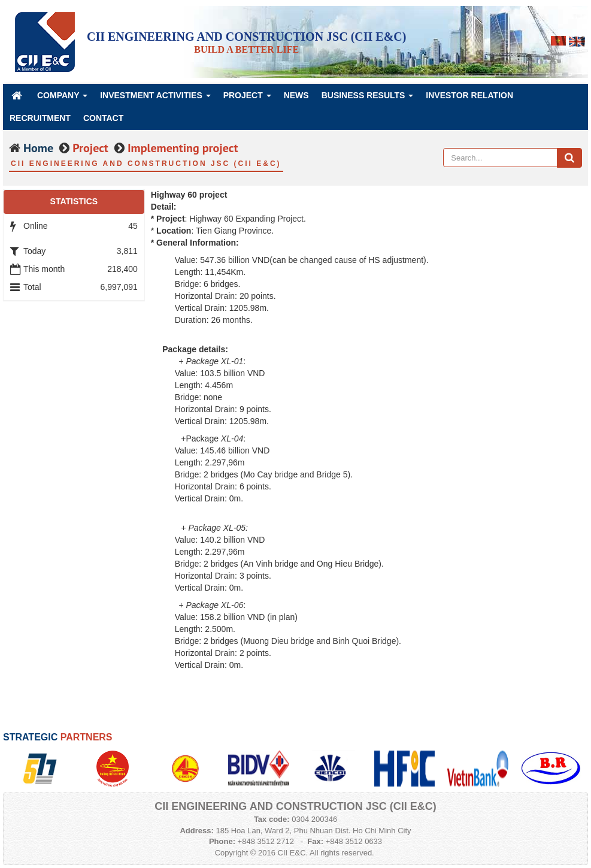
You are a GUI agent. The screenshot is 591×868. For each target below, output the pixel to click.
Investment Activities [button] (155, 99)
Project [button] (247, 99)
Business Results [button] (368, 99)
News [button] (296, 95)
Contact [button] (103, 118)
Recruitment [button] (40, 118)
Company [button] (62, 99)
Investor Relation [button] (469, 95)
